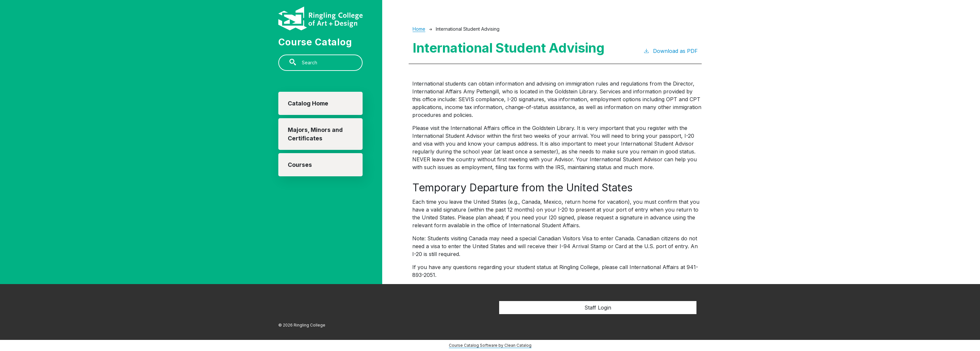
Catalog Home (308, 103)
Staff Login (598, 308)
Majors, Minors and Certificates (315, 134)
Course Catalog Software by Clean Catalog (490, 345)
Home (419, 29)
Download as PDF (670, 51)
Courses (300, 165)
